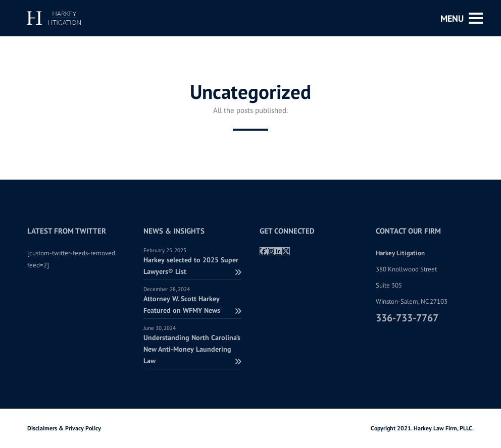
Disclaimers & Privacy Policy (64, 428)
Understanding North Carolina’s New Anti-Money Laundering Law (192, 349)
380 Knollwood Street (406, 269)
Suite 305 (389, 285)
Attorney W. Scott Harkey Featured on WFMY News (192, 304)
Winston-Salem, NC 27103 (412, 301)
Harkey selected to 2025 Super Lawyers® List (192, 266)
